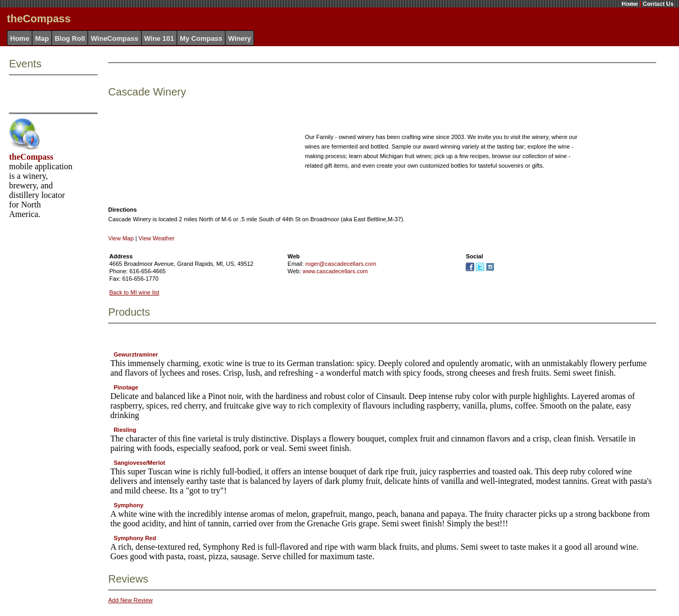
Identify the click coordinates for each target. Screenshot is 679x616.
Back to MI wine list (134, 292)
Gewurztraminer (136, 354)
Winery (240, 38)
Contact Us (658, 4)
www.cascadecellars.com (336, 271)
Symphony (128, 505)
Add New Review (130, 600)
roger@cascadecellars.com (341, 264)
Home (630, 4)
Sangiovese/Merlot (139, 463)
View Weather (156, 238)
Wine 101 (159, 38)
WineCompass (114, 38)
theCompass (31, 157)
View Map (121, 238)
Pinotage (126, 387)
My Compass (201, 38)
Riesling (125, 430)
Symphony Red (135, 538)
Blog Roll (70, 38)
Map (42, 38)
